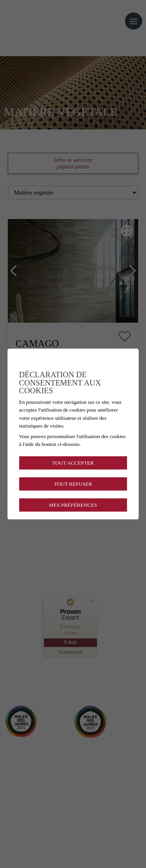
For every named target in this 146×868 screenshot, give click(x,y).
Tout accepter (73, 462)
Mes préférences (73, 505)
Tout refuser (73, 483)
